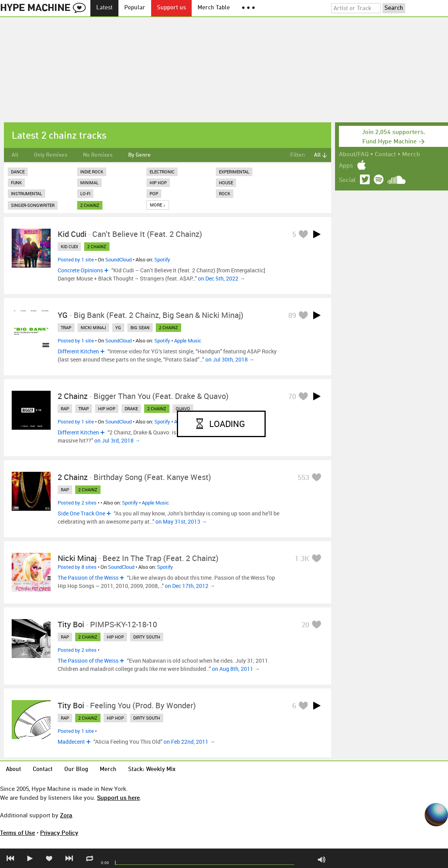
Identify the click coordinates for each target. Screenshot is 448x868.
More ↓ (158, 205)
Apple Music (188, 340)
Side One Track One (81, 513)
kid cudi (69, 246)
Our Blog (76, 770)
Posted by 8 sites (77, 567)
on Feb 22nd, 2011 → (189, 742)
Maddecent (71, 742)
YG (63, 315)
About (13, 770)
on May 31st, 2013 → (181, 521)
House (226, 183)
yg (118, 327)
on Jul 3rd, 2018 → (117, 440)
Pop (154, 193)
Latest (104, 8)
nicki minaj (93, 327)
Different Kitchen (78, 351)
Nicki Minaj (77, 558)
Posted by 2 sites (77, 503)
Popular (135, 8)
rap (65, 408)
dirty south (147, 637)
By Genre (139, 155)
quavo (183, 408)
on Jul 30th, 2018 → (230, 359)
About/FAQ (354, 155)
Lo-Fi (85, 193)
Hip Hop (158, 183)
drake (131, 408)
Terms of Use (18, 833)
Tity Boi (71, 624)
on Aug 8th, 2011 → (236, 669)
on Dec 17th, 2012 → (190, 586)
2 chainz (90, 205)
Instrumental (26, 193)
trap (66, 327)
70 (292, 396)
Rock (225, 193)
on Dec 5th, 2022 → (221, 278)
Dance (18, 172)
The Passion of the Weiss (88, 578)
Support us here (118, 797)
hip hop (107, 408)
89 (292, 315)
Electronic (162, 172)
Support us (171, 8)
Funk (16, 183)
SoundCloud (118, 259)
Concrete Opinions (80, 270)
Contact (385, 155)
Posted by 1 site (76, 259)
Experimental (234, 172)
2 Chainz (73, 396)
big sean (140, 327)
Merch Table (214, 8)
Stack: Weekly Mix (152, 770)
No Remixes (98, 155)
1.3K (302, 558)
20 (305, 625)
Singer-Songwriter (33, 205)
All (15, 155)
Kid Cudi (72, 234)
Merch (411, 155)
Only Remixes (51, 155)
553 (303, 477)
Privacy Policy (59, 833)
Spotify (162, 259)
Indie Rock (92, 172)
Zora (66, 815)
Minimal (89, 183)
